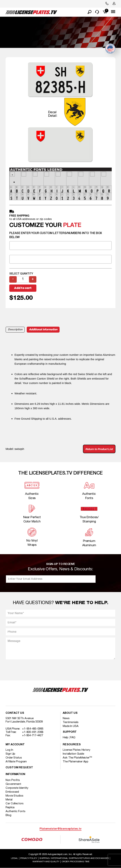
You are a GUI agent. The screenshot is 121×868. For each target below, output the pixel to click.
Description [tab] (15, 330)
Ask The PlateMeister (77, 758)
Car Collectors (15, 804)
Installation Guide (73, 754)
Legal (14, 858)
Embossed (12, 792)
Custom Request (19, 768)
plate (72, 225)
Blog (8, 815)
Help (66, 738)
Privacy (29, 858)
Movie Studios (14, 796)
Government (13, 784)
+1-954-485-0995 (33, 729)
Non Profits (13, 780)
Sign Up (10, 754)
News (66, 718)
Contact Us (15, 713)
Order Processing (76, 862)
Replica (10, 807)
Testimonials (71, 722)
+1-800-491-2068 (33, 732)
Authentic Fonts (15, 811)
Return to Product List (99, 449)
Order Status (14, 758)
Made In (71, 726)
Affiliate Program (16, 762)
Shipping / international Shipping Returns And (74, 858)
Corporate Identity (17, 788)
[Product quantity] (23, 279)
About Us (70, 713)
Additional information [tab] (43, 330)
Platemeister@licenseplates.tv (60, 829)
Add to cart (23, 288)
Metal (9, 800)
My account (15, 745)
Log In (9, 750)
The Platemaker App (76, 762)
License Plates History (77, 750)
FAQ (73, 738)
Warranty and (46, 862)
